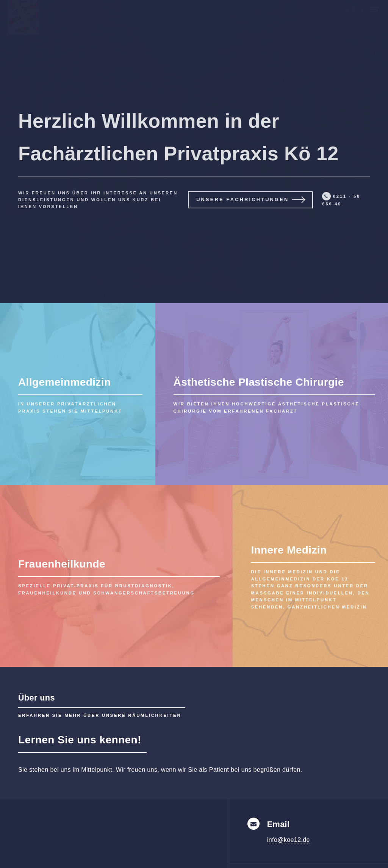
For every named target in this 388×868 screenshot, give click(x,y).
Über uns (37, 698)
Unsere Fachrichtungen (242, 199)
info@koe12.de (289, 840)
